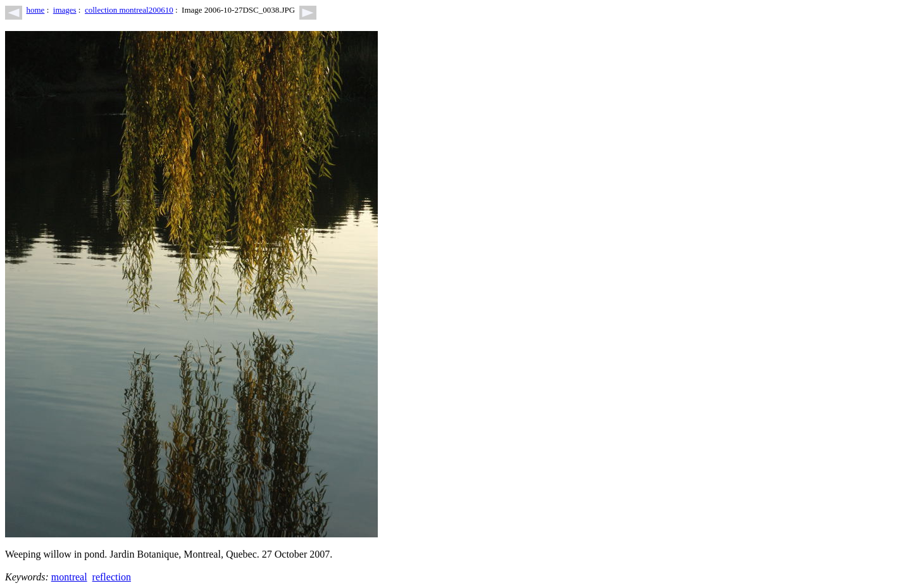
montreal (69, 577)
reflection (112, 577)
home (36, 10)
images (65, 10)
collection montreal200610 (129, 10)
